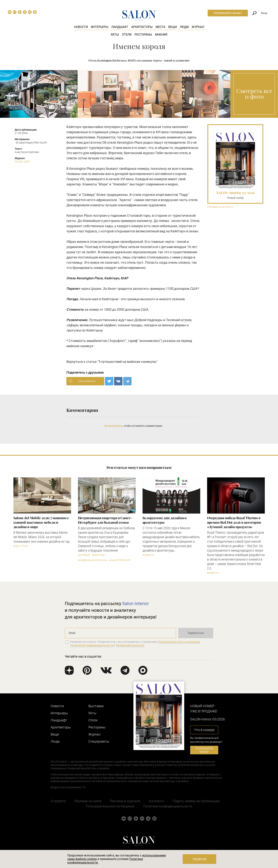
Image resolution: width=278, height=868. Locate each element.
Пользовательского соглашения (179, 642)
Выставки (96, 706)
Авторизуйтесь (113, 426)
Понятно (200, 859)
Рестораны (143, 35)
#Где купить (21, 546)
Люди (184, 27)
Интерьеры (100, 27)
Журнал (198, 27)
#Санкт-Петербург (120, 560)
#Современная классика (93, 560)
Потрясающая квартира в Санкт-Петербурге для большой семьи (105, 520)
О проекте (58, 801)
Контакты (156, 801)
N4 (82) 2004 (22, 162)
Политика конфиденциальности (167, 806)
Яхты (115, 35)
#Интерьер (84, 555)
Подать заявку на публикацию (196, 801)
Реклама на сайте (88, 801)
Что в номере (204, 730)
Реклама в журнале (125, 801)
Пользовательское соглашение (110, 806)
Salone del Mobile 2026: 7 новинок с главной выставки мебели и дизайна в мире (41, 522)
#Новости (148, 555)
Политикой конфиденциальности (92, 645)
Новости (81, 27)
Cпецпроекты (99, 741)
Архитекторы (142, 27)
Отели (127, 35)
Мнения (161, 35)
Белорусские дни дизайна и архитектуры (165, 520)
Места (160, 27)
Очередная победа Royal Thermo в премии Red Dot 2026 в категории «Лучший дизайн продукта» (234, 522)
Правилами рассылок (130, 645)
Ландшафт (120, 27)
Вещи (172, 27)
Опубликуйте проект (228, 13)
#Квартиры (98, 555)
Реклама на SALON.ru (220, 207)
